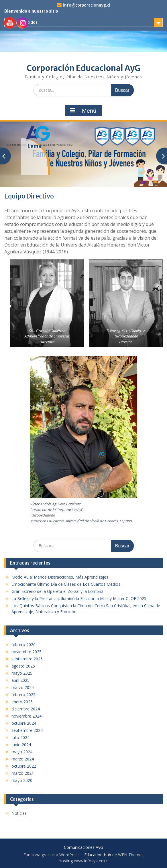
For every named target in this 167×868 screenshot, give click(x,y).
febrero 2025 (23, 695)
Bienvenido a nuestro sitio (31, 11)
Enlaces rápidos (22, 22)
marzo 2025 (23, 687)
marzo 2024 (23, 759)
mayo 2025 (22, 673)
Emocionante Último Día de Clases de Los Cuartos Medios (66, 584)
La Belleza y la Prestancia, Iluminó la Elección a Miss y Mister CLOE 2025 (79, 598)
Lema (34, 146)
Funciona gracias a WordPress (52, 855)
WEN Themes (131, 855)
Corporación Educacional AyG (83, 68)
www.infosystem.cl (91, 861)
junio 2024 (21, 745)
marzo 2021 (23, 773)
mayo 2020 (22, 780)
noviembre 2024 (26, 716)
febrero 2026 (23, 644)
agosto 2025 (23, 666)
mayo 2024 (22, 752)
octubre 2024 (24, 723)
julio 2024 (20, 737)
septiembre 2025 (27, 659)
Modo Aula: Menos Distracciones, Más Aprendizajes (60, 577)
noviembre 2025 (26, 652)
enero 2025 (22, 702)
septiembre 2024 (27, 730)
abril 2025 (20, 680)
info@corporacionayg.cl (87, 5)
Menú (83, 110)
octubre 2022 (24, 766)
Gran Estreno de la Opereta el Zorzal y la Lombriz (57, 591)
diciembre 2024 (26, 709)
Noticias (19, 813)
